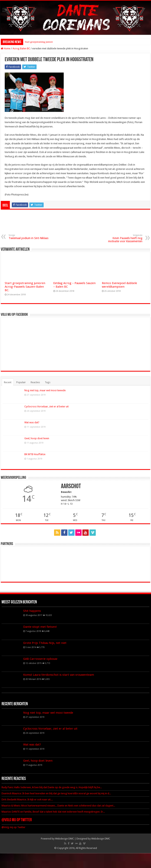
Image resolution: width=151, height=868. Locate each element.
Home (6, 48)
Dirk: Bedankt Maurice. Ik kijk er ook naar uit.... (27, 799)
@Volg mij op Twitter (17, 820)
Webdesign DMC (64, 839)
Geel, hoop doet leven (37, 438)
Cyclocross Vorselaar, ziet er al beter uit (46, 406)
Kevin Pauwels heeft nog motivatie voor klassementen (122, 238)
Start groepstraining (35, 42)
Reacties (35, 382)
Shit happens (32, 611)
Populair (21, 382)
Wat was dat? (32, 422)
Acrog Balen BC (21, 48)
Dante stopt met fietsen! (40, 627)
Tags (48, 382)
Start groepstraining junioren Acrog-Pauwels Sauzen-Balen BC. (25, 287)
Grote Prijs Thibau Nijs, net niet (45, 643)
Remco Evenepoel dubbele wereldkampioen (119, 285)
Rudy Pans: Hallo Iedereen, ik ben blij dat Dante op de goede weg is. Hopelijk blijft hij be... (52, 787)
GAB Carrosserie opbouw (40, 659)
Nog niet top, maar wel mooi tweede (45, 390)
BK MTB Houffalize (35, 454)
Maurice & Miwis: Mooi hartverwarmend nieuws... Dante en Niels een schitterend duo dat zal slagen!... (58, 806)
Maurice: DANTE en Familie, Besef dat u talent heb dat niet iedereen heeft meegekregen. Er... (53, 812)
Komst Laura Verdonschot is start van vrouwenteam (59, 675)
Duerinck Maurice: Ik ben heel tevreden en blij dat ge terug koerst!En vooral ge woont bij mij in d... (56, 793)
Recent (8, 382)
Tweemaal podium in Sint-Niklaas (29, 237)
